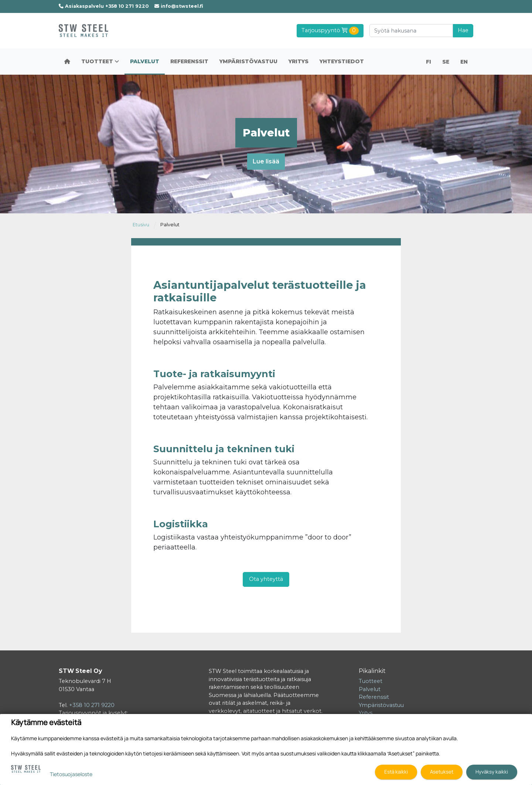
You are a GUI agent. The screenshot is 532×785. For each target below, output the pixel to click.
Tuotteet (100, 61)
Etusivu (141, 225)
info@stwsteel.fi (179, 6)
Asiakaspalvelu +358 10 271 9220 (104, 6)
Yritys (299, 61)
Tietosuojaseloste (71, 774)
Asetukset (442, 772)
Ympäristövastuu (248, 61)
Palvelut (145, 61)
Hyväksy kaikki (492, 772)
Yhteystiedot (342, 61)
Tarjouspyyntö (330, 31)
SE (446, 62)
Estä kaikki (396, 772)
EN (464, 62)
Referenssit (189, 61)
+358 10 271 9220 (92, 705)
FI (429, 62)
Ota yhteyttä (266, 579)
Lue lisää (266, 161)
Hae (463, 30)
